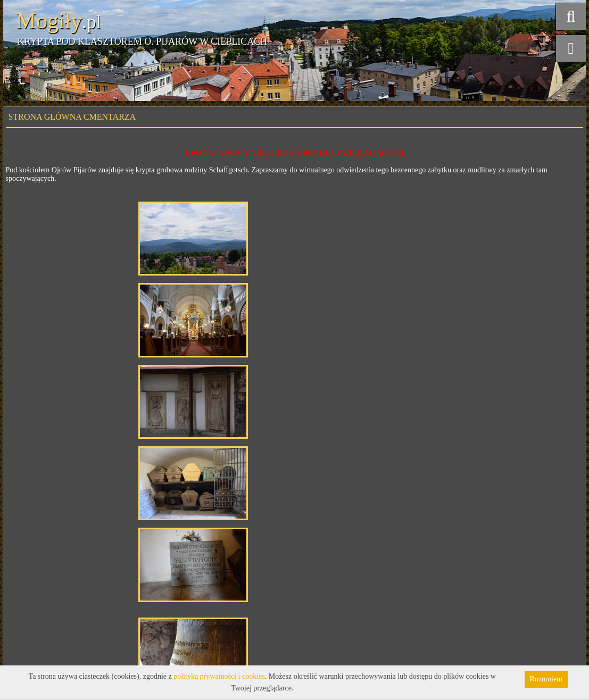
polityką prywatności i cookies (219, 676)
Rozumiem (546, 679)
